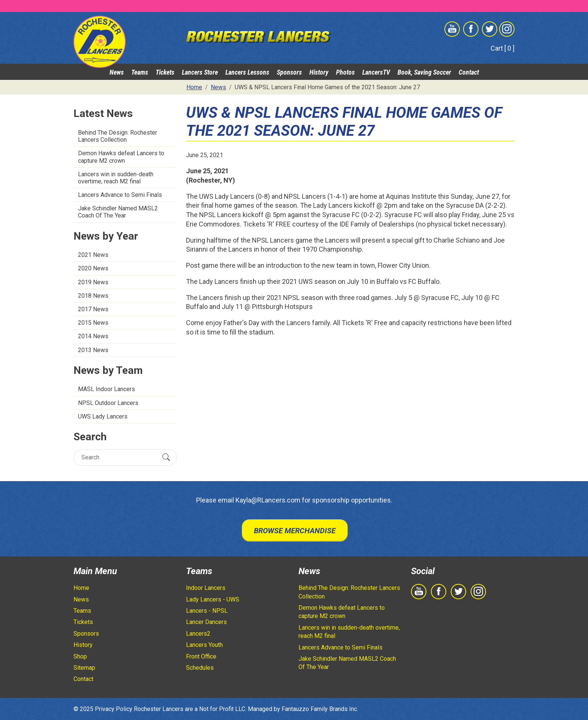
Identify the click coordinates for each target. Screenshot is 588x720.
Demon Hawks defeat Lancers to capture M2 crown (121, 157)
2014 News (93, 336)
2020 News (93, 268)
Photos (345, 72)
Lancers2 (198, 634)
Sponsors (289, 72)
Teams (140, 72)
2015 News (93, 323)
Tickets (165, 72)
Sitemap (84, 668)
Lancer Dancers (206, 622)
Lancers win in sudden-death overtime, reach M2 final (116, 178)
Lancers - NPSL (207, 611)
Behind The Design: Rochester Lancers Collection (118, 136)
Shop (80, 656)
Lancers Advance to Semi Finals (120, 195)
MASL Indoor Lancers (106, 389)
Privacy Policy (114, 709)
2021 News (93, 255)
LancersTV (376, 72)
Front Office (201, 656)
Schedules (200, 668)
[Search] (119, 457)
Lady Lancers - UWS (213, 599)
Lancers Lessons (247, 72)
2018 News (93, 296)
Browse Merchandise (295, 531)
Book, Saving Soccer (424, 72)
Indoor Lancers (206, 588)
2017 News (93, 309)
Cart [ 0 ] (502, 48)
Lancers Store (200, 72)
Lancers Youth (204, 645)
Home (81, 588)
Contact (469, 72)
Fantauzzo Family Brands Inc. (320, 709)
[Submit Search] (166, 457)
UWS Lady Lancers (103, 416)
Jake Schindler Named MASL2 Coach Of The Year (118, 212)
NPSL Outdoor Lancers (108, 403)
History (319, 72)
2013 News (93, 350)
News (117, 72)
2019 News (93, 282)
